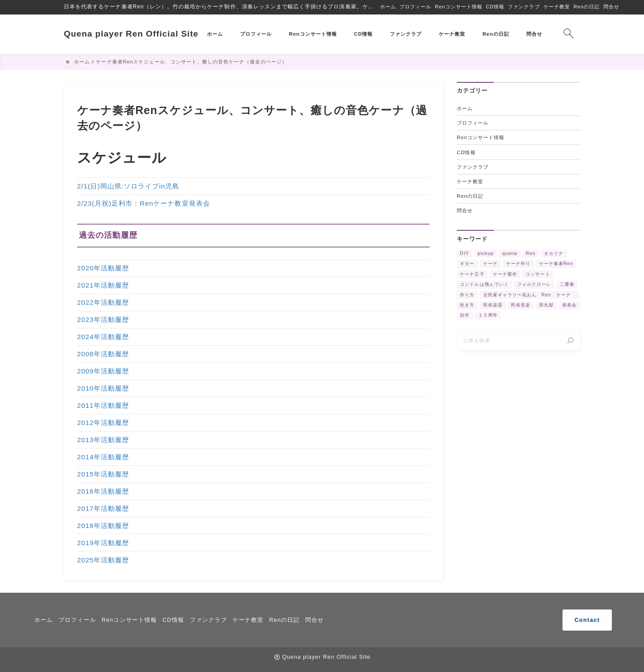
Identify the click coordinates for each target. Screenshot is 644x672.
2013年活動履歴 (103, 440)
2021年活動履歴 (103, 286)
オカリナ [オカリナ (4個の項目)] (554, 253)
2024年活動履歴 (103, 337)
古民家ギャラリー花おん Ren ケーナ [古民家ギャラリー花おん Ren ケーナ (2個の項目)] (529, 295)
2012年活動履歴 (103, 423)
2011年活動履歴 (103, 406)
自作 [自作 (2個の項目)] (465, 316)
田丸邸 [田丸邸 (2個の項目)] (546, 305)
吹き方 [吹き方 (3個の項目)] (467, 305)
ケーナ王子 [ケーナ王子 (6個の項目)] (472, 274)
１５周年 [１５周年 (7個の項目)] (488, 316)
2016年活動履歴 (103, 491)
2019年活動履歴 (103, 543)
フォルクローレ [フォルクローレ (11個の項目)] (534, 285)
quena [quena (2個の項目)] (510, 253)
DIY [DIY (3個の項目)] (464, 253)
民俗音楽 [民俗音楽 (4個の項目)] (521, 305)
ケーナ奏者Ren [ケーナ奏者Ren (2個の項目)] (556, 264)
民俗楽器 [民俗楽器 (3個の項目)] (493, 305)
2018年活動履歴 (103, 526)
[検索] (570, 341)
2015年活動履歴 (103, 474)
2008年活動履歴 (103, 354)
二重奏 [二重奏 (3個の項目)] (567, 285)
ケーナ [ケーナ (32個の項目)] (490, 264)
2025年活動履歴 (103, 560)
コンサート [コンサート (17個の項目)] (538, 274)
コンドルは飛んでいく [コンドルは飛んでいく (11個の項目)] (484, 285)
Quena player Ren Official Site (131, 34)
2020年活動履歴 (103, 268)
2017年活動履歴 (103, 508)
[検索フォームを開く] (568, 34)
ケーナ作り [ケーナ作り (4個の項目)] (518, 264)
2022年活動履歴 (103, 303)
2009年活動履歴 (103, 371)
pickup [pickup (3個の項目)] (486, 253)
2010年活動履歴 (103, 389)
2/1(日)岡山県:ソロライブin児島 (128, 186)
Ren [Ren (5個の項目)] (531, 253)
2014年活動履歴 (103, 457)
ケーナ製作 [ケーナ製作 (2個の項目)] (505, 274)
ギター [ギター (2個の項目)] (467, 264)
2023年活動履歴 (103, 320)
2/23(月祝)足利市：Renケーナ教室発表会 (144, 204)
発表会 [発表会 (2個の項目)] (569, 305)
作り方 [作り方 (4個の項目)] (467, 295)
